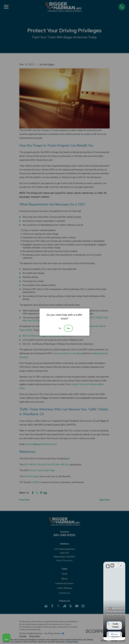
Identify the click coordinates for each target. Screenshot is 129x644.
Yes (68, 328)
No (60, 328)
